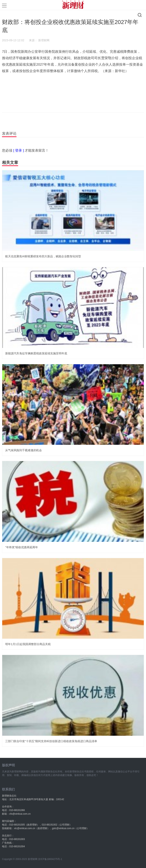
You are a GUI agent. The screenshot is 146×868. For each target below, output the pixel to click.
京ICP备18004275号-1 (50, 859)
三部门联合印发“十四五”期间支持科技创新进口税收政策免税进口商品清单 (51, 741)
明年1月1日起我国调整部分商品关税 (28, 644)
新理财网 (44, 40)
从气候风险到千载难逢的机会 (24, 450)
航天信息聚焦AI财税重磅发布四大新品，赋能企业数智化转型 (43, 256)
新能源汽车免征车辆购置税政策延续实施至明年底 (36, 353)
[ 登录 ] (19, 151)
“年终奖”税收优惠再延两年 (22, 547)
